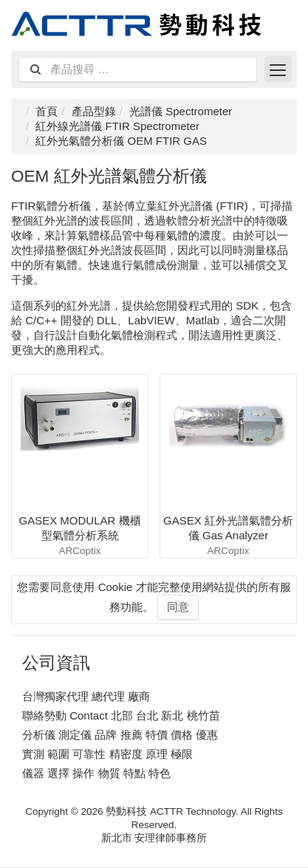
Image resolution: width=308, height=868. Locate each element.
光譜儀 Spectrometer (181, 111)
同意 (178, 607)
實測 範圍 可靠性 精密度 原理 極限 (107, 754)
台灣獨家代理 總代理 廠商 (86, 696)
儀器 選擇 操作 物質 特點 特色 (96, 773)
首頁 (47, 111)
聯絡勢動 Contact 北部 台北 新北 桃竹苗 (121, 715)
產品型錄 (94, 111)
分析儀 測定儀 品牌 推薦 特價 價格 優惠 (120, 735)
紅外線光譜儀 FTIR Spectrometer (117, 126)
